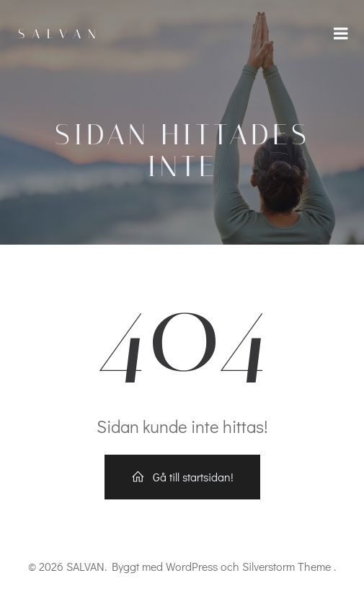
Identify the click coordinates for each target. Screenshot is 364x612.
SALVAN (61, 34)
